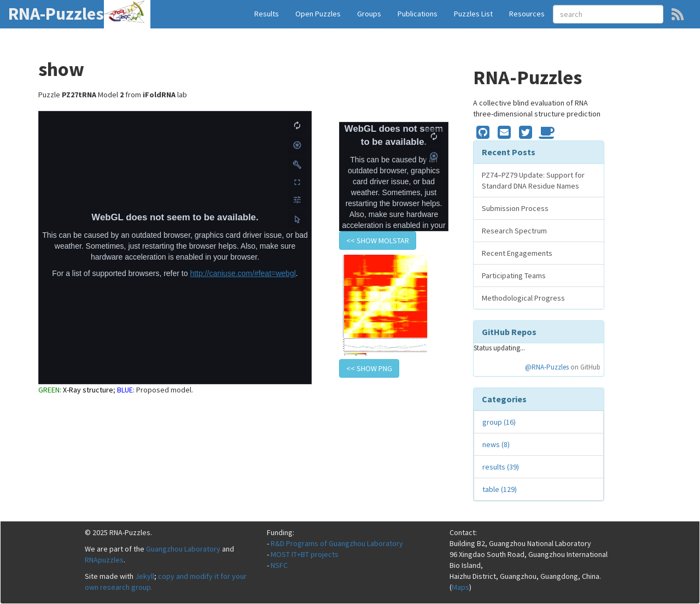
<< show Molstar (378, 241)
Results (267, 14)
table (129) (500, 489)
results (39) (501, 467)
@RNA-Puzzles (547, 367)
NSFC (279, 565)
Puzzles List (473, 14)
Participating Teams (514, 275)
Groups (369, 14)
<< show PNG (369, 368)
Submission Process (515, 208)
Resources (527, 14)
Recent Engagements (517, 253)
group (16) (499, 422)
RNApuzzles (104, 560)
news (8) (496, 444)
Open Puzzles (318, 14)
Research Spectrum (514, 231)
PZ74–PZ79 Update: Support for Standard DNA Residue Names (533, 180)
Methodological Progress (523, 298)
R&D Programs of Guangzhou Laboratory (337, 543)
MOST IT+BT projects (305, 554)
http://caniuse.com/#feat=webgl (243, 273)
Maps (460, 587)
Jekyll (145, 576)
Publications (418, 14)
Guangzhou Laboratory (183, 549)
